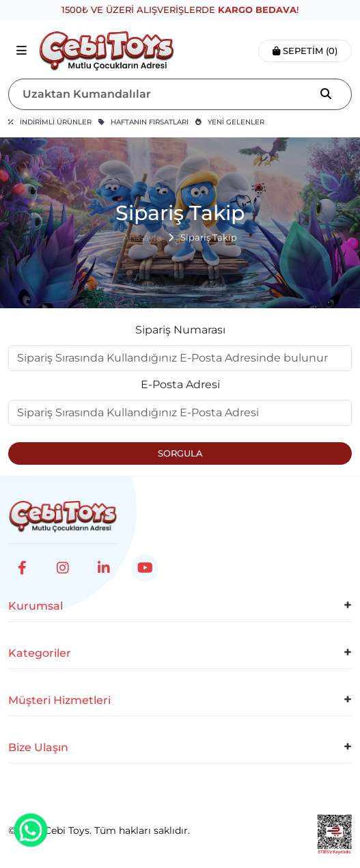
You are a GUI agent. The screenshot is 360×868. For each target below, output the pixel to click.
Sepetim (305, 51)
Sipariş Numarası (180, 330)
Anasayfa (142, 237)
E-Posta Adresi (180, 384)
